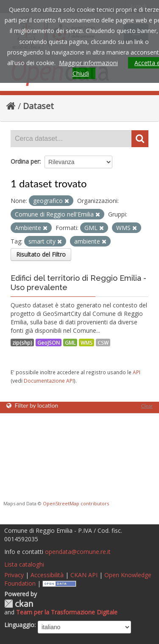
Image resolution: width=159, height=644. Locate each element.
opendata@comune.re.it (78, 552)
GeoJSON (49, 343)
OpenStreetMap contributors (76, 503)
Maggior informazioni (88, 63)
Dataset (38, 106)
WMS (86, 343)
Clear (147, 406)
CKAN (19, 604)
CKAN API (84, 575)
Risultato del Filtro (41, 254)
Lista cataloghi (24, 564)
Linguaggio (19, 625)
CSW (103, 343)
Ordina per (25, 161)
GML (70, 343)
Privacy (14, 575)
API (137, 372)
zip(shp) (22, 343)
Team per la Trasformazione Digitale (67, 612)
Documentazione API (49, 381)
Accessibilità (47, 575)
